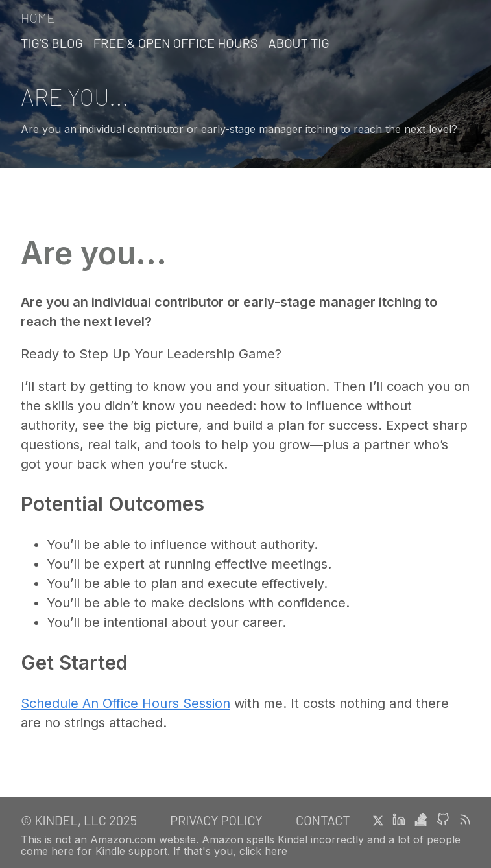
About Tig (299, 43)
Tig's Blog (52, 43)
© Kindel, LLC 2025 (79, 820)
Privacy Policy (216, 820)
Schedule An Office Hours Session (126, 703)
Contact (323, 820)
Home (38, 18)
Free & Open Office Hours (176, 43)
